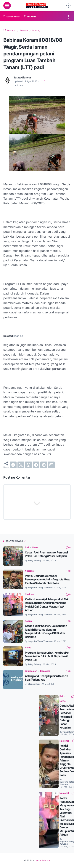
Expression (31, 671)
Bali (27, 547)
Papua (28, 621)
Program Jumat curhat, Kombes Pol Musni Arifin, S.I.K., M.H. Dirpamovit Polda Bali (47, 656)
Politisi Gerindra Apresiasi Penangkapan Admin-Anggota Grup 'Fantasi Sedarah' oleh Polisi (48, 579)
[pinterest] (44, 465)
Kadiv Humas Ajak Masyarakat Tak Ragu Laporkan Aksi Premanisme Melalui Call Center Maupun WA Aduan (47, 605)
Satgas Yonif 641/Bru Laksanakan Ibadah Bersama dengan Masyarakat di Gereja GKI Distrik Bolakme (46, 631)
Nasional (30, 571)
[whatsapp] (28, 465)
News (35, 547)
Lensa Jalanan (42, 860)
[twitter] (21, 465)
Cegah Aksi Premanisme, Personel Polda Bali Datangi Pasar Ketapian (46, 554)
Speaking (45, 671)
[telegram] (36, 465)
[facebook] (13, 465)
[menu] (7, 6)
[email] (51, 465)
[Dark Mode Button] (68, 6)
